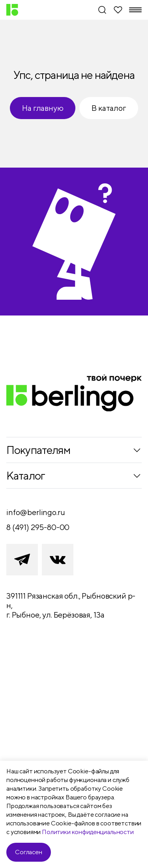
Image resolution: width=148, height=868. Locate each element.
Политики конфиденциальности (88, 832)
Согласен (29, 852)
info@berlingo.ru (36, 512)
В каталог (109, 108)
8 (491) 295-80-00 (38, 527)
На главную (43, 108)
